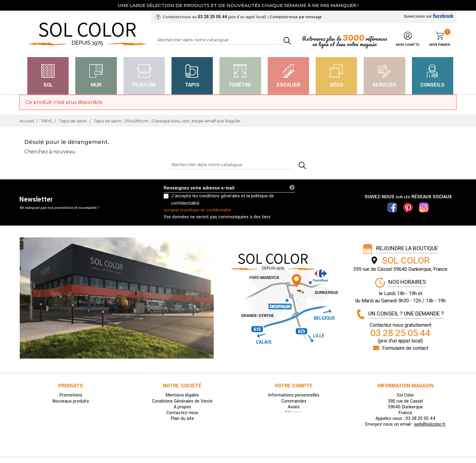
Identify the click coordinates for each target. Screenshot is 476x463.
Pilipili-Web (275, 449)
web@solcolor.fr (430, 424)
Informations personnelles (294, 395)
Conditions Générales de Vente (182, 401)
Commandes (294, 401)
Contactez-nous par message (296, 17)
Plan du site (182, 419)
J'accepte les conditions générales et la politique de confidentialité (222, 200)
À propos (182, 407)
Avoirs (294, 407)
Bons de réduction (294, 419)
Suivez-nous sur (429, 16)
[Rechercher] (217, 40)
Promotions (71, 395)
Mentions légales (182, 395)
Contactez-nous (182, 413)
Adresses (294, 413)
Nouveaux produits (71, 401)
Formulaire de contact (405, 348)
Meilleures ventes (71, 407)
